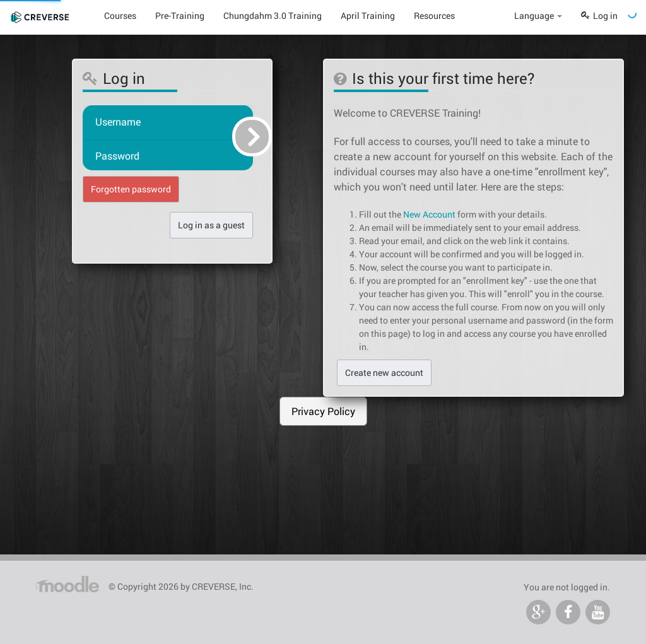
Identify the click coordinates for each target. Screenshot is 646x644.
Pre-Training (180, 15)
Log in (599, 15)
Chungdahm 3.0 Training (273, 15)
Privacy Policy (323, 411)
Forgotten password (131, 189)
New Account (429, 214)
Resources (434, 15)
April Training (368, 15)
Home (68, 582)
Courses (120, 15)
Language (538, 15)
